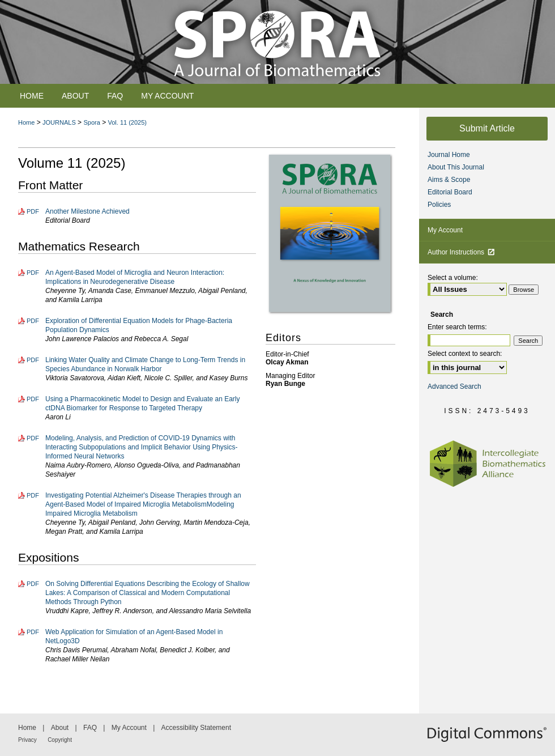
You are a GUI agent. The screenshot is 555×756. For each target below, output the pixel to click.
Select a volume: (453, 278)
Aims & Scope (449, 180)
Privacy (27, 740)
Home (26, 122)
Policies (439, 205)
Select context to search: (465, 354)
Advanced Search (454, 387)
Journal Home (449, 155)
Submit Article (487, 128)
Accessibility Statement (196, 728)
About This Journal (456, 167)
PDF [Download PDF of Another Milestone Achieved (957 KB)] (33, 211)
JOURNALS (59, 122)
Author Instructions (461, 252)
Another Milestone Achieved (87, 211)
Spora (91, 122)
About (60, 728)
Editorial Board (450, 192)
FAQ (90, 728)
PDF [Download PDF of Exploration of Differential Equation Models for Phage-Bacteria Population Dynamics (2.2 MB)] (33, 321)
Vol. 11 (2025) (128, 122)
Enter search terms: (457, 327)
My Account (445, 230)
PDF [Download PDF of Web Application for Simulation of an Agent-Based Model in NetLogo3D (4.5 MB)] (33, 632)
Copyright (60, 740)
